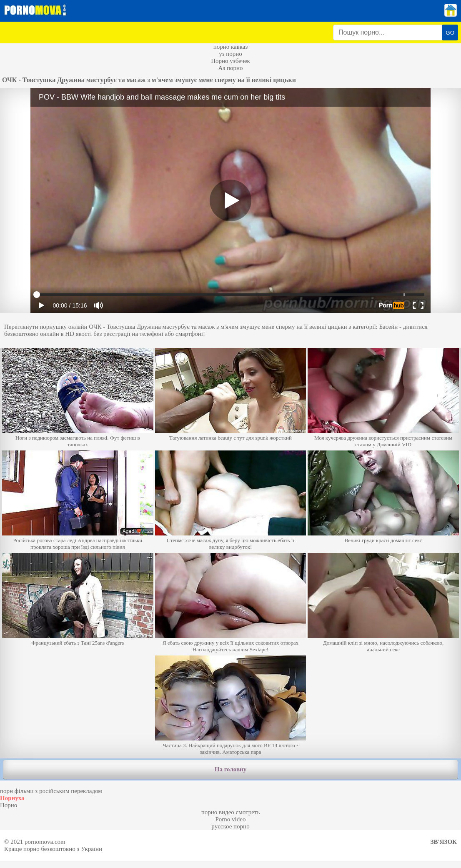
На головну (230, 769)
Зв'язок (444, 842)
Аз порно (230, 68)
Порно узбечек (230, 61)
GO (450, 33)
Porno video (231, 819)
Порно (9, 805)
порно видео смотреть (231, 812)
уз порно (230, 54)
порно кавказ (231, 47)
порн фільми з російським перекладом (51, 791)
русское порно (230, 826)
